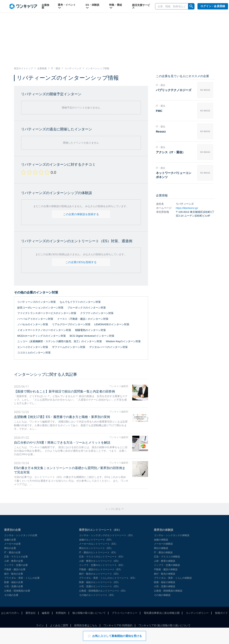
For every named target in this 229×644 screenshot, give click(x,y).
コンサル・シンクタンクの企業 (21, 535)
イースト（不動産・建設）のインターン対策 (83, 319)
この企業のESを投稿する (81, 262)
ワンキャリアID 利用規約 (118, 625)
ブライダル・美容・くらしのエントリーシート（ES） (108, 578)
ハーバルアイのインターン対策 (35, 319)
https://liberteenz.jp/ (187, 208)
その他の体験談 (162, 595)
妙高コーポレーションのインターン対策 (40, 308)
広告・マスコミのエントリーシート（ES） (102, 557)
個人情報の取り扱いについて (89, 613)
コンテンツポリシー (197, 613)
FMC (159, 111)
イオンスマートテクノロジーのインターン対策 (44, 330)
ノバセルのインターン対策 (33, 324)
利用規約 (61, 613)
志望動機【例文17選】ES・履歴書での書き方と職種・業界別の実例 (62, 417)
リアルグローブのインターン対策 (71, 324)
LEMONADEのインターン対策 (112, 324)
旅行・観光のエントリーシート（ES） (100, 574)
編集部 (46, 613)
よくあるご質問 (59, 625)
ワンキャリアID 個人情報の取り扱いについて (165, 625)
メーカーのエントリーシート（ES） (98, 544)
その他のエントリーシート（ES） (97, 595)
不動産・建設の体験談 (166, 569)
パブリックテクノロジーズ (174, 90)
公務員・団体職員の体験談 (168, 591)
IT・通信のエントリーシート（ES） (98, 552)
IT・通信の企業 (12, 552)
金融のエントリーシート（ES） (96, 540)
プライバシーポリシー (125, 613)
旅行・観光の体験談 (165, 574)
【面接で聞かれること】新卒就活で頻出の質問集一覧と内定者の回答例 (64, 391)
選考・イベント (67, 6)
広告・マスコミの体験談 (167, 557)
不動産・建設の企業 (15, 569)
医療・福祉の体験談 (165, 582)
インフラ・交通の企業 (16, 565)
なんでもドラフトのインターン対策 (80, 302)
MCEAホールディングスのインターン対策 (42, 336)
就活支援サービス (141, 6)
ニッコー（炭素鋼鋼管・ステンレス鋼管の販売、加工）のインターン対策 (60, 341)
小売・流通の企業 (14, 586)
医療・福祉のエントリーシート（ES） (100, 582)
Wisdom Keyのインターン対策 (123, 341)
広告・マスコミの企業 (16, 557)
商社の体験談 (161, 548)
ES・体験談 (92, 6)
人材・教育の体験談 (165, 561)
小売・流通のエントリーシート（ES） (100, 586)
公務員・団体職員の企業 (17, 591)
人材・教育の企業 (14, 561)
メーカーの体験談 (163, 544)
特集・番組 (116, 6)
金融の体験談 (161, 540)
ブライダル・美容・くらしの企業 (22, 578)
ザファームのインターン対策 (69, 347)
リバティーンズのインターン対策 (37, 302)
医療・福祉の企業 (14, 582)
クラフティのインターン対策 (97, 313)
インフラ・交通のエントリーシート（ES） (102, 565)
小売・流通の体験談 (165, 586)
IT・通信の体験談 (163, 552)
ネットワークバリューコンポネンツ (174, 175)
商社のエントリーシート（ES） (96, 548)
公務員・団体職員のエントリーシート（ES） (103, 591)
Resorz (161, 131)
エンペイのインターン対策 (33, 347)
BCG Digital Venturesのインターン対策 (92, 336)
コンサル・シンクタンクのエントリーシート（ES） (107, 535)
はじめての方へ (10, 613)
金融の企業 (10, 540)
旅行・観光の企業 (14, 574)
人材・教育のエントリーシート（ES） (100, 561)
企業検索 (45, 6)
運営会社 (31, 613)
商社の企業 (10, 548)
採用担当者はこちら (86, 625)
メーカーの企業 (12, 544)
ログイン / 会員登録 (213, 6)
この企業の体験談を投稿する (81, 214)
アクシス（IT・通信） (170, 152)
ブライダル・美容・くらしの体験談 (173, 578)
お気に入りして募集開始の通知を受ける (114, 636)
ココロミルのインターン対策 (34, 353)
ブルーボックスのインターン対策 (87, 308)
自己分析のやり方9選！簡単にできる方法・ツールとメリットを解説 (62, 443)
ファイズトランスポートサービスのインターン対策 (47, 313)
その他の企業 (11, 595)
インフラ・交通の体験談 (167, 565)
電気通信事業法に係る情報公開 (162, 613)
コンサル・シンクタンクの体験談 (172, 535)
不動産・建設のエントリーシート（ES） (101, 569)
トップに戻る (114, 509)
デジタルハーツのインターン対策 (108, 347)
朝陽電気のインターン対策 (90, 330)
